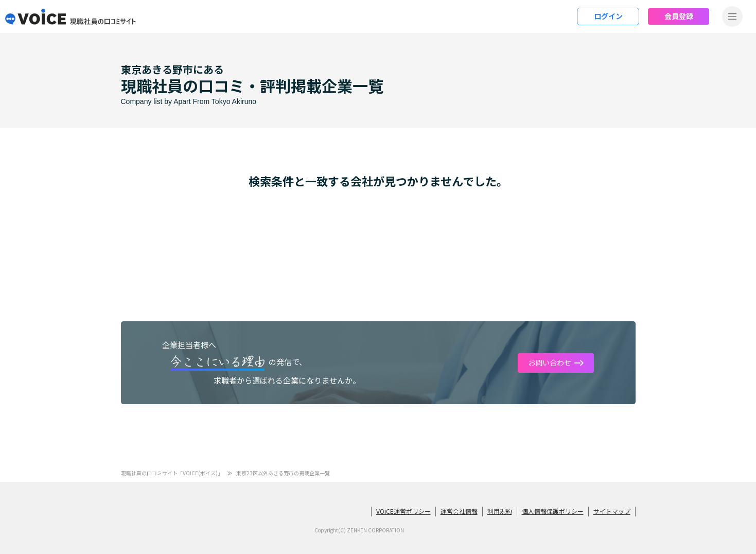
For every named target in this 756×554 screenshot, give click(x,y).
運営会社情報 (459, 511)
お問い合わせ (550, 362)
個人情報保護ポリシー (553, 511)
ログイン (608, 16)
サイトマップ (612, 511)
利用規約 (500, 511)
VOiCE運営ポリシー (403, 511)
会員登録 (679, 16)
